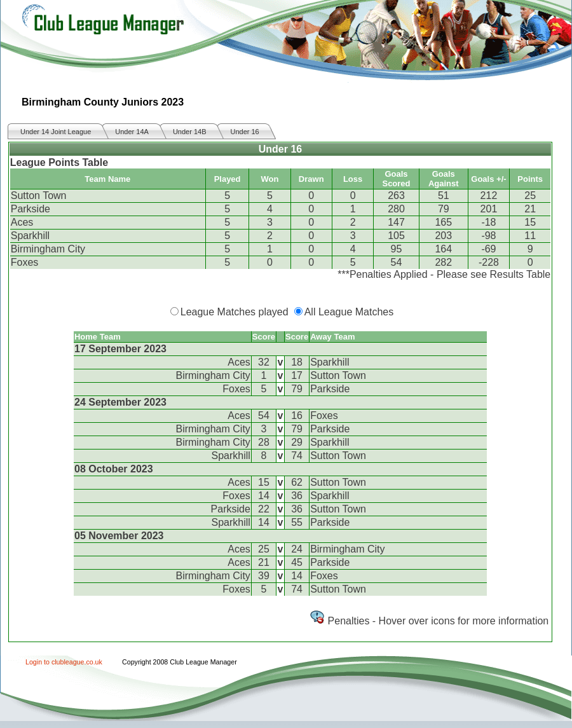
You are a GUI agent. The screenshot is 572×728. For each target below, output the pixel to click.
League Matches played (235, 312)
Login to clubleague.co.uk (64, 662)
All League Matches (349, 312)
